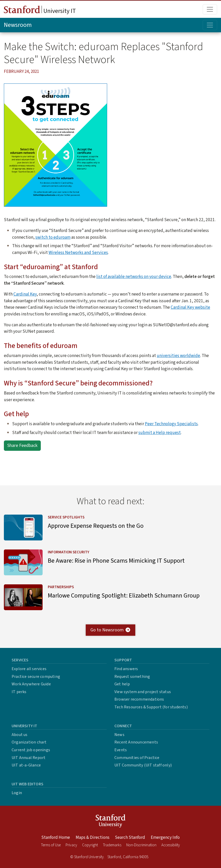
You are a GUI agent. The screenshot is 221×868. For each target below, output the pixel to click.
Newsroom (18, 25)
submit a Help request (160, 433)
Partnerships (61, 587)
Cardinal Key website (190, 307)
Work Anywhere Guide (31, 684)
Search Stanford (130, 838)
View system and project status (143, 692)
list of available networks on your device (134, 277)
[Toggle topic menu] (210, 25)
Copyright (90, 845)
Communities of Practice (137, 758)
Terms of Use (51, 845)
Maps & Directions (93, 838)
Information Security (69, 552)
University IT (40, 11)
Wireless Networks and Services (78, 253)
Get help (122, 684)
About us (20, 735)
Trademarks (112, 845)
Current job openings (31, 750)
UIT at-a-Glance (26, 765)
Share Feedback (22, 445)
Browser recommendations (139, 699)
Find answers (126, 669)
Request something (132, 677)
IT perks (19, 692)
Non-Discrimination (141, 845)
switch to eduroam (53, 237)
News (119, 735)
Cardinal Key (25, 294)
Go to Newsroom (111, 630)
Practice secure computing (36, 677)
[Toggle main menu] (210, 9)
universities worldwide (178, 356)
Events (121, 750)
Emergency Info (165, 838)
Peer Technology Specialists (171, 424)
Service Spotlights (66, 517)
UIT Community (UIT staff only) (143, 765)
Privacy (71, 845)
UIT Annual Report (29, 758)
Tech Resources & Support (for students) (151, 707)
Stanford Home (56, 838)
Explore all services (29, 669)
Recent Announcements (136, 742)
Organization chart (29, 742)
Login (17, 793)
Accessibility (171, 845)
